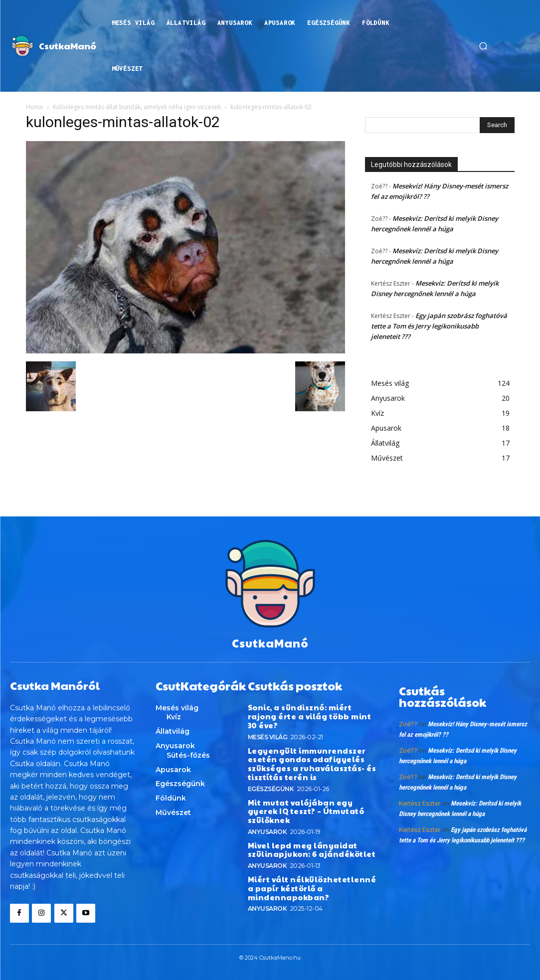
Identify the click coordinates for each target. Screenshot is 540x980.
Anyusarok (268, 809)
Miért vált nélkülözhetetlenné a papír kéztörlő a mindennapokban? (310, 864)
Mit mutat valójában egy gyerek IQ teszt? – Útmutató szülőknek (311, 794)
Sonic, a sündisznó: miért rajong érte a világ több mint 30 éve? (311, 711)
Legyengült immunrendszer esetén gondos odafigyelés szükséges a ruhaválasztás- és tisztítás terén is (307, 752)
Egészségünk (271, 776)
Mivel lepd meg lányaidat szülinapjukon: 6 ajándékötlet (307, 827)
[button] (483, 46)
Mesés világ (268, 726)
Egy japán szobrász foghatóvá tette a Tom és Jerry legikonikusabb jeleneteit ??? (439, 326)
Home (35, 107)
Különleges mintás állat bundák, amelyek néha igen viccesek (137, 107)
